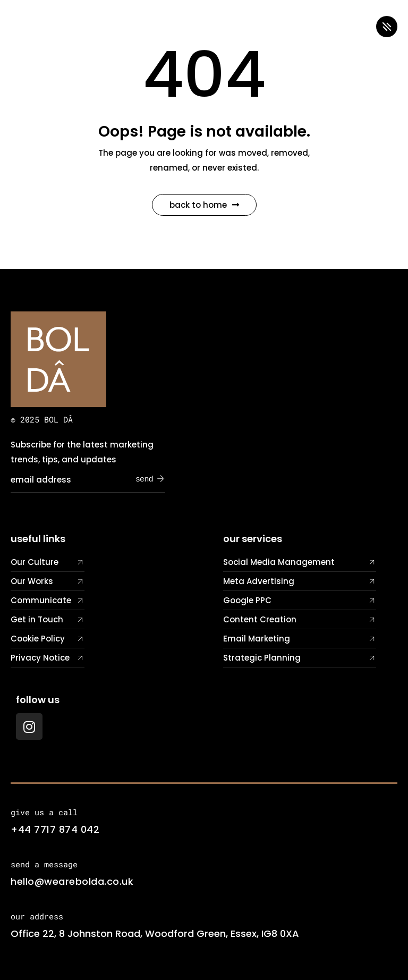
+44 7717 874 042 (55, 829)
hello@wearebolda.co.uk (72, 881)
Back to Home (204, 205)
